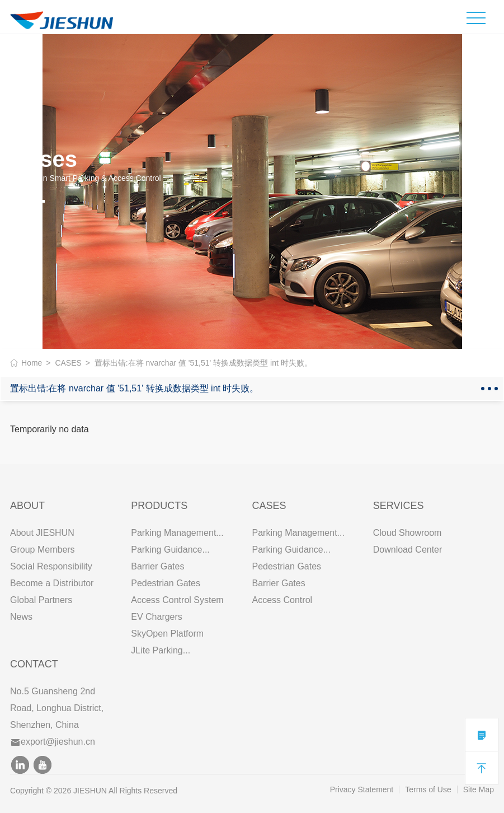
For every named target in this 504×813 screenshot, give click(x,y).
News (21, 617)
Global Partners (41, 600)
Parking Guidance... (170, 550)
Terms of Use (428, 789)
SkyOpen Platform (167, 634)
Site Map (479, 789)
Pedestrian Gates (166, 583)
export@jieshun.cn (53, 742)
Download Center (408, 550)
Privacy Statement (362, 789)
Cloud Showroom (408, 533)
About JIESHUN (42, 533)
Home (32, 363)
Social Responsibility (51, 566)
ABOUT (27, 506)
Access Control (282, 600)
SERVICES (399, 506)
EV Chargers (157, 617)
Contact (34, 664)
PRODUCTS (159, 506)
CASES (68, 363)
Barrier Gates (157, 566)
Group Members (43, 550)
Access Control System (177, 600)
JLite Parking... (161, 650)
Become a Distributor (52, 583)
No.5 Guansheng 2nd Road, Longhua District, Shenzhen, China (57, 708)
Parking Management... (177, 533)
